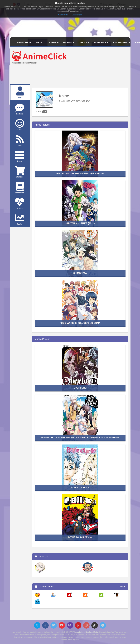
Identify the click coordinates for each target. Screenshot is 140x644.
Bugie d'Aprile (80, 487)
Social (40, 43)
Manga (69, 43)
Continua (63, 15)
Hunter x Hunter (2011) (80, 223)
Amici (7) (41, 557)
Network (24, 43)
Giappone (101, 43)
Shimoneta (80, 273)
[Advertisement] (70, 74)
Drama (84, 43)
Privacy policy (73, 639)
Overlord (80, 388)
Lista (122, 587)
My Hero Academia (80, 537)
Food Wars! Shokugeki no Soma (80, 323)
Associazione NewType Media (86, 632)
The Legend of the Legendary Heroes (80, 173)
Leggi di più (77, 15)
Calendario (122, 43)
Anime (54, 43)
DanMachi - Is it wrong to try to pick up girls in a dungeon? (80, 438)
